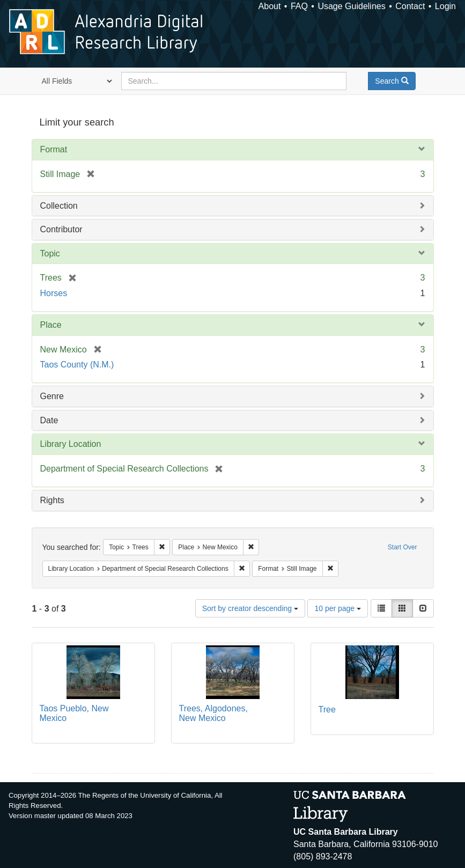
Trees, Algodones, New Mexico (213, 713)
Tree (327, 709)
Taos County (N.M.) (77, 365)
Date (49, 420)
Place (51, 325)
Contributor (61, 229)
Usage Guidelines (351, 6)
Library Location (71, 444)
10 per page (338, 608)
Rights (52, 500)
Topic (50, 253)
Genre (52, 396)
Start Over (403, 547)
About (270, 6)
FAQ (299, 6)
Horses (54, 293)
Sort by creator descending (250, 608)
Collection (59, 206)
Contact (410, 6)
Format (54, 149)
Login (445, 6)
